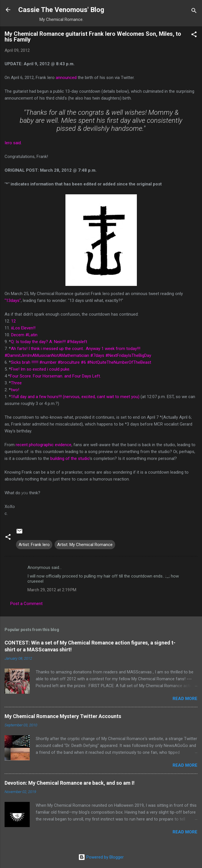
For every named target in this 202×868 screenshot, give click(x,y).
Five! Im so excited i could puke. (41, 369)
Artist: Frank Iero (34, 545)
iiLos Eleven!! (23, 328)
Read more (185, 699)
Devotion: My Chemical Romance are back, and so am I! (70, 783)
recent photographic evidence (44, 445)
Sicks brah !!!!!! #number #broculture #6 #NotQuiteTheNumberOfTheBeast (81, 362)
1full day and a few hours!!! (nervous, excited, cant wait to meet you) (75, 397)
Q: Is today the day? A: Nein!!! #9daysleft (49, 342)
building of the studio (70, 458)
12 (13, 321)
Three (16, 383)
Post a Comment (26, 604)
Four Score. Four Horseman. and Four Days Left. (55, 376)
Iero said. (13, 143)
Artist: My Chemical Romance (85, 545)
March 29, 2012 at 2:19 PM (52, 590)
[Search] (194, 12)
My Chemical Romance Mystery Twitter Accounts (63, 716)
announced (66, 78)
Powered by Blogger (101, 857)
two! (15, 390)
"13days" (13, 300)
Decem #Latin (24, 335)
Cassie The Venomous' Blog (61, 10)
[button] (194, 35)
